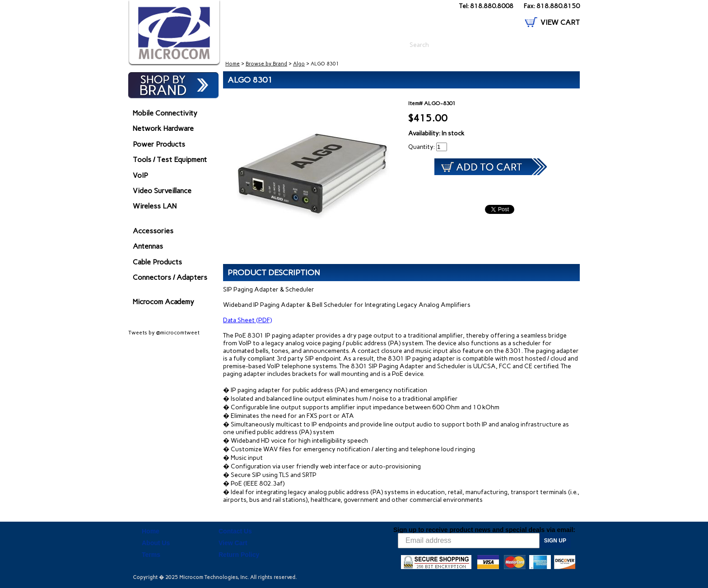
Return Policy (239, 555)
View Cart (233, 543)
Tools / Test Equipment (170, 160)
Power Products (159, 144)
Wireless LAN (155, 206)
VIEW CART (560, 22)
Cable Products (157, 262)
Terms (151, 555)
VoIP (140, 175)
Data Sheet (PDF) (247, 320)
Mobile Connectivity (165, 113)
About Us (156, 543)
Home (233, 64)
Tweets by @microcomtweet (164, 333)
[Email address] (469, 541)
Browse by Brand (266, 64)
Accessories (153, 231)
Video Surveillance (162, 191)
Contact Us (235, 531)
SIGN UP (555, 541)
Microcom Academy (163, 302)
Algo (299, 64)
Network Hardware (163, 128)
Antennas (148, 246)
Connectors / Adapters (170, 277)
